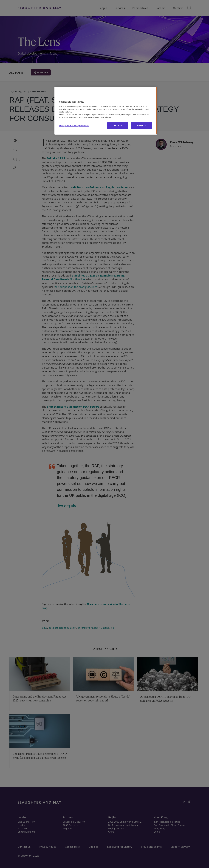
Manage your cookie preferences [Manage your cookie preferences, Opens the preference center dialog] (74, 125)
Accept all (141, 126)
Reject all (118, 126)
